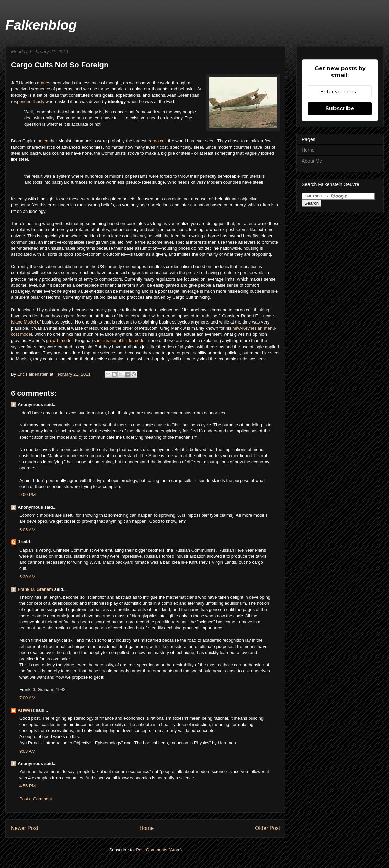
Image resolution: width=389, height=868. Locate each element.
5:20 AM (27, 577)
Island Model (23, 322)
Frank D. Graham (35, 589)
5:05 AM (27, 530)
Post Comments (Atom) (159, 850)
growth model (59, 341)
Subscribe (340, 108)
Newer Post (25, 828)
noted (44, 141)
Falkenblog (41, 25)
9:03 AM (27, 751)
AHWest (26, 710)
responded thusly (28, 101)
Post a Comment (36, 799)
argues (44, 83)
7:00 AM (27, 698)
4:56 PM (27, 786)
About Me (312, 161)
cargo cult (157, 141)
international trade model (121, 341)
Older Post (268, 828)
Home (147, 828)
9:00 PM (27, 495)
